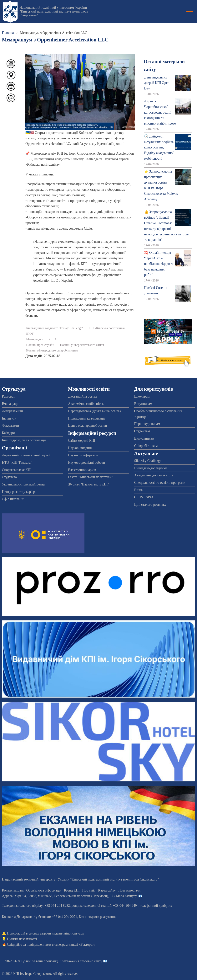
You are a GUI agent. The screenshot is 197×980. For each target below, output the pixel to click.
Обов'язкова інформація (44, 890)
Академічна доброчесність (154, 475)
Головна (8, 33)
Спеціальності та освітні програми (160, 483)
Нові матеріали (129, 890)
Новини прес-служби (40, 345)
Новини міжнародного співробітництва (52, 351)
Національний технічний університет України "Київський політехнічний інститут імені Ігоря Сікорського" (54, 11)
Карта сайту (107, 890)
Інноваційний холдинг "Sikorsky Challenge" (55, 328)
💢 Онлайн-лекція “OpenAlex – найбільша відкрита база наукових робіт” (159, 264)
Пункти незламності (22, 939)
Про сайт (89, 890)
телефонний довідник (156, 906)
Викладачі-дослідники (151, 468)
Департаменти (12, 411)
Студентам (142, 431)
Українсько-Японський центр (23, 484)
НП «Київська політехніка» (107, 328)
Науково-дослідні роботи (87, 463)
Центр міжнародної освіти (88, 426)
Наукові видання (80, 448)
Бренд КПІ (72, 890)
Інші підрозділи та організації (24, 440)
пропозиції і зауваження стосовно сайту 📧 (76, 961)
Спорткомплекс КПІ (17, 470)
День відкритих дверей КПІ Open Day (157, 83)
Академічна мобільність (86, 404)
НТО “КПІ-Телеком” (17, 463)
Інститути (9, 418)
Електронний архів (82, 470)
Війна (138, 490)
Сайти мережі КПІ (82, 441)
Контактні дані (13, 890)
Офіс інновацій (13, 499)
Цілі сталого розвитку (150, 505)
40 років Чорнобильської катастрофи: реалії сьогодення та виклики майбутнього (160, 112)
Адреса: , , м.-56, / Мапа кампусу (69, 896)
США (53, 339)
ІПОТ (30, 334)
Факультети (10, 426)
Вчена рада (10, 404)
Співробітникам (146, 446)
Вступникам (143, 404)
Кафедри (8, 433)
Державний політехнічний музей (26, 455)
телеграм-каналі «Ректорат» (75, 945)
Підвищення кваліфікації (86, 418)
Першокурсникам (147, 424)
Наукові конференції (83, 455)
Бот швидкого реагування (98, 917)
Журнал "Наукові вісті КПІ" (89, 484)
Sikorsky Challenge (148, 461)
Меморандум (35, 339)
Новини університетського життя (82, 345)
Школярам (142, 396)
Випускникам (144, 438)
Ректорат (8, 396)
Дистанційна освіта (82, 396)
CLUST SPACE (145, 497)
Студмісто (9, 477)
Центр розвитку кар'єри (19, 492)
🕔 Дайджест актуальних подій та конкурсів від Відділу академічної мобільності (159, 147)
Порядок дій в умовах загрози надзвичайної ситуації (46, 933)
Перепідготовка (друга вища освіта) (94, 411)
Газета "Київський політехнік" (90, 477)
